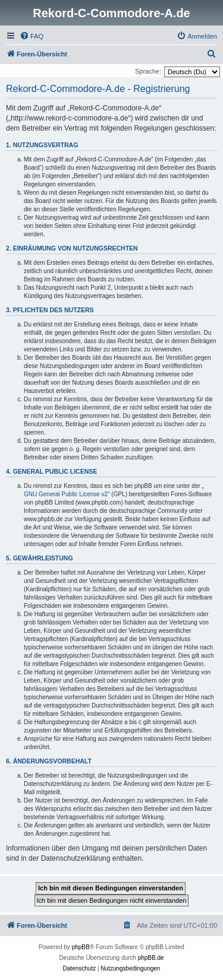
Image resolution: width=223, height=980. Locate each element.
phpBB (81, 947)
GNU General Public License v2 (66, 494)
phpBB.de (151, 958)
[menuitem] (32, 36)
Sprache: (148, 71)
